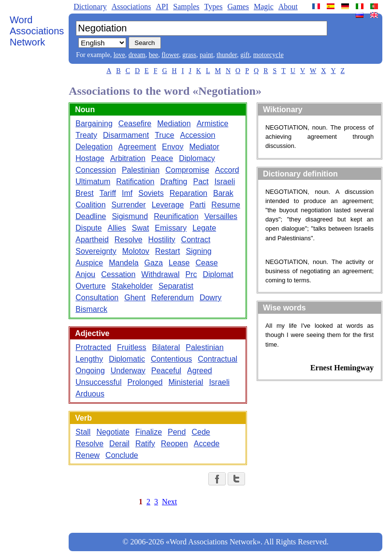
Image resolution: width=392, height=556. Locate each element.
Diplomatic (127, 359)
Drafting (174, 182)
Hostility (162, 240)
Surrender (129, 205)
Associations (131, 7)
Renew (87, 455)
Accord (227, 170)
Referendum (173, 298)
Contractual (218, 359)
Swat (141, 228)
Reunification (176, 216)
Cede (201, 432)
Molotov (136, 251)
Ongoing (90, 371)
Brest (84, 193)
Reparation (189, 193)
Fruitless (131, 347)
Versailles (221, 216)
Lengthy (89, 359)
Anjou (85, 274)
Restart (168, 251)
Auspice (89, 263)
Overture (90, 286)
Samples (186, 7)
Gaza (154, 263)
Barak (223, 193)
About (288, 7)
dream (137, 55)
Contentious (171, 359)
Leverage (168, 205)
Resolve (129, 240)
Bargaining (94, 124)
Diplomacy (197, 158)
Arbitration (128, 158)
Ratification (135, 182)
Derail (119, 444)
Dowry (211, 298)
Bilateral (166, 347)
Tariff (108, 193)
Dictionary (90, 7)
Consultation (97, 298)
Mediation (174, 124)
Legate (204, 228)
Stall (83, 432)
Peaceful (166, 371)
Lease (179, 263)
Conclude (122, 455)
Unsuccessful (98, 382)
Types (213, 7)
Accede (207, 444)
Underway (128, 371)
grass (189, 55)
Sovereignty (96, 251)
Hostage (90, 158)
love (119, 55)
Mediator (204, 147)
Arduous (90, 394)
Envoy (173, 147)
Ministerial (186, 382)
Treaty (86, 135)
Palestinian (141, 170)
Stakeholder (132, 286)
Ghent (135, 298)
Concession (96, 170)
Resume (226, 205)
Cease (206, 263)
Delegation (94, 147)
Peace (162, 158)
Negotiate (113, 432)
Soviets (151, 193)
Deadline (91, 216)
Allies (117, 228)
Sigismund (130, 216)
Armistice (213, 124)
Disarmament (126, 135)
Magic (264, 7)
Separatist (176, 286)
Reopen (174, 444)
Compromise (187, 170)
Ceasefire (135, 124)
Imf (127, 193)
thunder (227, 55)
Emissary (171, 228)
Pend (177, 432)
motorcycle (269, 55)
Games (238, 7)
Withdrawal (160, 274)
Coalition (90, 205)
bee (153, 55)
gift (245, 55)
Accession (197, 135)
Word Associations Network (37, 31)
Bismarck (91, 309)
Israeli (225, 182)
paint (206, 55)
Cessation (118, 274)
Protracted (93, 347)
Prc (191, 274)
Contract (196, 240)
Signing (198, 251)
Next (169, 502)
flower (170, 55)
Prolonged (145, 382)
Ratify (145, 444)
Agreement (137, 147)
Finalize (149, 432)
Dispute (88, 228)
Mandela (123, 263)
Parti (197, 205)
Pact (201, 182)
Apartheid (92, 240)
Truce (164, 135)
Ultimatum (93, 182)
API (162, 7)
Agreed (200, 371)
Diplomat (218, 274)
